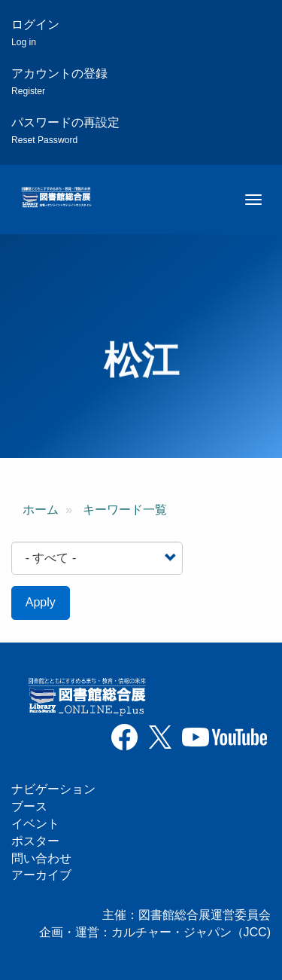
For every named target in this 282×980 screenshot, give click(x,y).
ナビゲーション (53, 789)
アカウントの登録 (59, 82)
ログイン (35, 33)
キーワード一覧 (125, 510)
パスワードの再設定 (65, 131)
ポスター (35, 841)
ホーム (41, 510)
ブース (29, 806)
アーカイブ (41, 875)
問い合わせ (41, 858)
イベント (35, 824)
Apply (41, 602)
